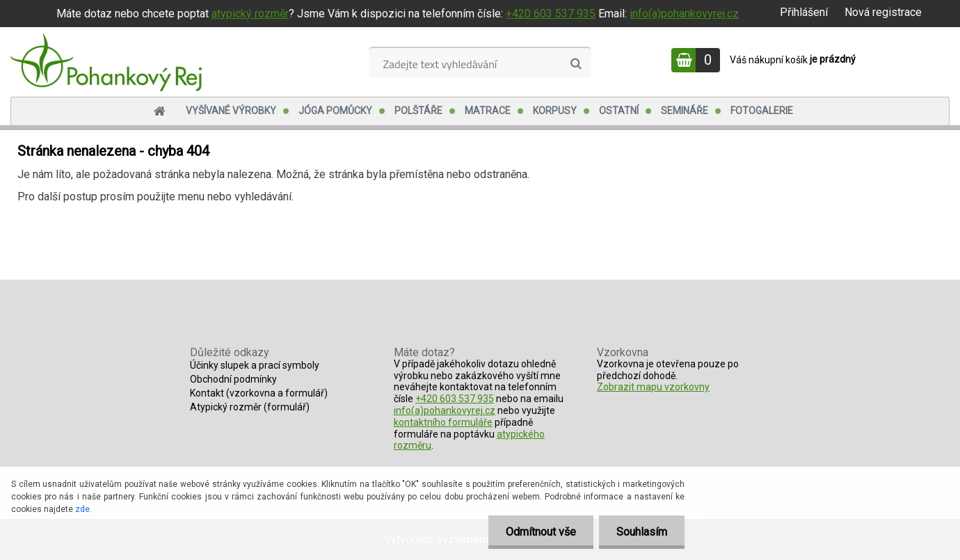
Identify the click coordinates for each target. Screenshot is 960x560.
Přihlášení (804, 12)
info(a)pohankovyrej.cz (684, 14)
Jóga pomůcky (335, 111)
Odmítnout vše (541, 532)
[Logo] (106, 62)
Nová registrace (883, 12)
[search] (576, 64)
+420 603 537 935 (551, 14)
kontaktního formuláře (443, 422)
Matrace (488, 111)
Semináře (685, 111)
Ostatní (619, 111)
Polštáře (418, 111)
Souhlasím (642, 532)
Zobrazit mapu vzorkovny (653, 387)
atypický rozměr (250, 14)
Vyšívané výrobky (231, 111)
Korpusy (555, 111)
